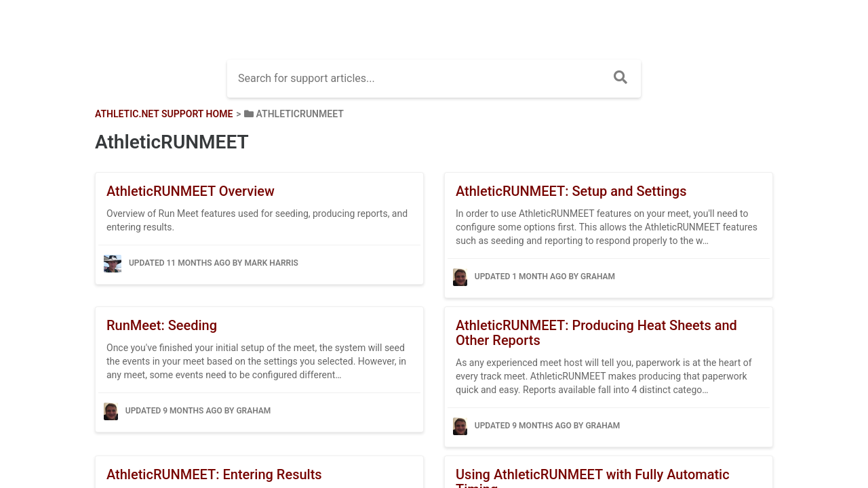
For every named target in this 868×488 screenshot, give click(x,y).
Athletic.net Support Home (164, 114)
